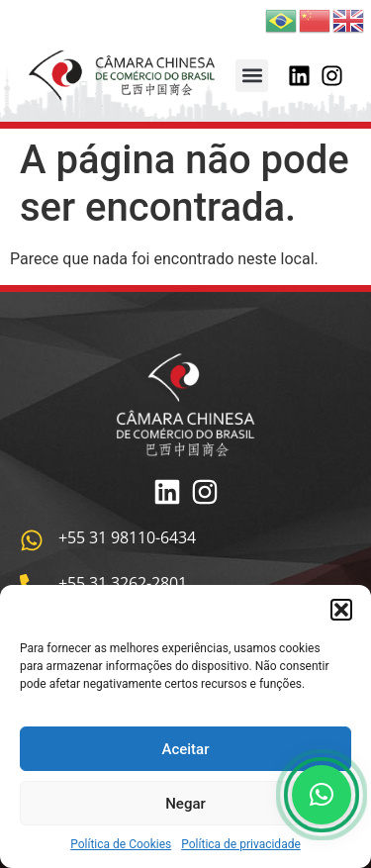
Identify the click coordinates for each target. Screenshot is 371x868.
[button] (341, 610)
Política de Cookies (121, 844)
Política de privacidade (241, 844)
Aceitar (185, 749)
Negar (185, 804)
